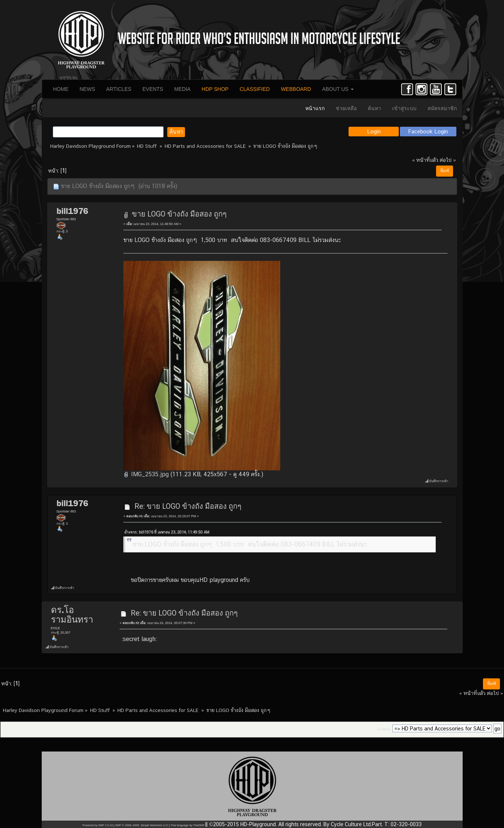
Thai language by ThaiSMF (188, 825)
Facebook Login (428, 131)
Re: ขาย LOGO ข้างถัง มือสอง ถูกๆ (188, 506)
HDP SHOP (215, 89)
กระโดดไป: (384, 730)
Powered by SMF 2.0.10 (97, 825)
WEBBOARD (296, 89)
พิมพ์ (445, 171)
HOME (61, 89)
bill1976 (72, 211)
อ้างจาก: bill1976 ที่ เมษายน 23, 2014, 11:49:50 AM (167, 532)
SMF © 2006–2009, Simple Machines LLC (142, 825)
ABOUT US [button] (338, 89)
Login (374, 131)
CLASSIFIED (255, 89)
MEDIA (182, 89)
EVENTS (153, 89)
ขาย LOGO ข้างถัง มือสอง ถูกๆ (179, 214)
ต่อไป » (448, 160)
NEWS (88, 89)
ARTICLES (119, 89)
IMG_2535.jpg (146, 474)
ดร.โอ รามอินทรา (72, 615)
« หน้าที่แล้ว (425, 160)
